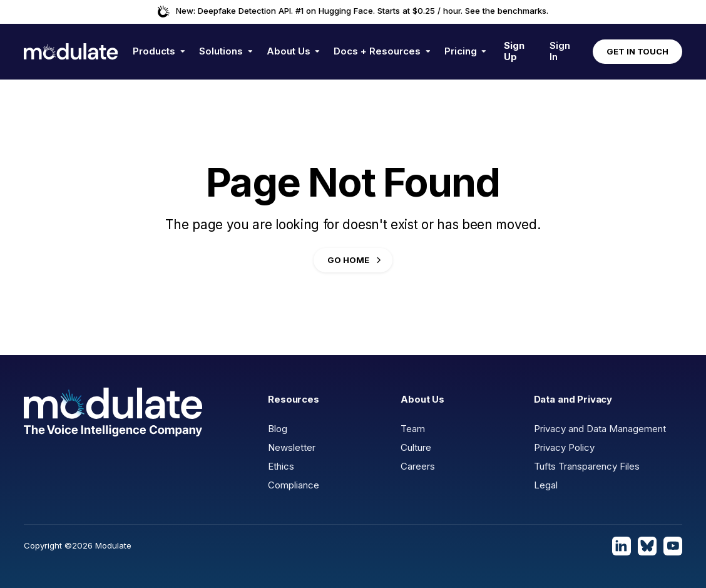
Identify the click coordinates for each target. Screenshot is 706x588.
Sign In (560, 51)
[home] (71, 51)
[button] (159, 52)
